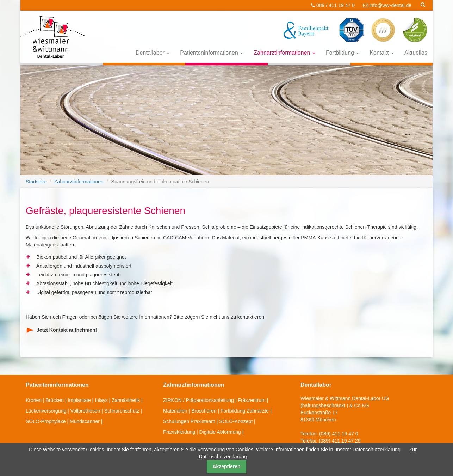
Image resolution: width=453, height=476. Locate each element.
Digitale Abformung (220, 432)
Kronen (34, 400)
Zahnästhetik (126, 400)
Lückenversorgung (46, 411)
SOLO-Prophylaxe (46, 421)
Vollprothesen (85, 411)
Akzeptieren (226, 466)
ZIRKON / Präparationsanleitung (198, 400)
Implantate (79, 400)
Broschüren (204, 411)
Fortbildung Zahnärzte (245, 411)
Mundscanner (85, 421)
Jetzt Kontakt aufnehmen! (67, 330)
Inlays (101, 400)
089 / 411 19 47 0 (333, 5)
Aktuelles (416, 53)
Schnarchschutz (122, 411)
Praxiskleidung (179, 432)
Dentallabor (153, 53)
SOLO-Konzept (236, 421)
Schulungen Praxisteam (189, 421)
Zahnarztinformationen (284, 53)
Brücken (55, 400)
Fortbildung (343, 53)
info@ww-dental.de (387, 5)
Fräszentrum (252, 400)
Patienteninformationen (212, 53)
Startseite (36, 182)
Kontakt (382, 53)
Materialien (175, 411)
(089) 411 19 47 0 (339, 434)
